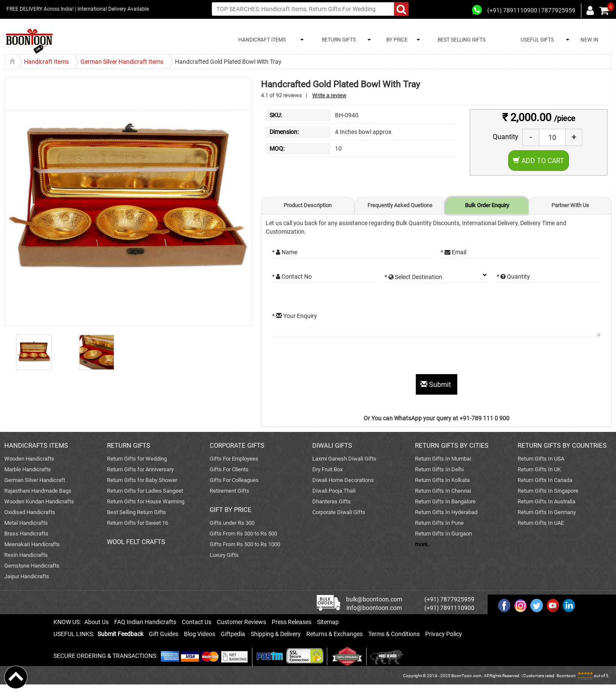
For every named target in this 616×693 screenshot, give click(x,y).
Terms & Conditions (394, 634)
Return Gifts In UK (539, 469)
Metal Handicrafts (26, 523)
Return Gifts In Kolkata (442, 480)
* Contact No (292, 277)
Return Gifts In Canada (545, 480)
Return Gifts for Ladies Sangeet (145, 491)
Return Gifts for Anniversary (140, 469)
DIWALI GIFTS (332, 446)
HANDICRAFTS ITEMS (36, 446)
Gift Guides (164, 634)
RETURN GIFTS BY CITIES (452, 446)
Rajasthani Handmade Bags (38, 491)
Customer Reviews (241, 622)
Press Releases (292, 622)
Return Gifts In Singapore (548, 491)
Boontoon (566, 676)
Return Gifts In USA (541, 459)
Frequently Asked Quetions (400, 205)
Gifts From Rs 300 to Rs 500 (243, 534)
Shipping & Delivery (276, 634)
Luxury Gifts (224, 555)
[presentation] (337, 357)
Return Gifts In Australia (546, 501)
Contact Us (197, 622)
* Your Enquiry (295, 316)
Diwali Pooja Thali (334, 491)
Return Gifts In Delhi (439, 469)
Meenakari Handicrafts (32, 544)
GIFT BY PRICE (231, 510)
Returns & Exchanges (335, 634)
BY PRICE (396, 40)
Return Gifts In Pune (439, 523)
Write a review (329, 95)
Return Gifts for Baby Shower (142, 480)
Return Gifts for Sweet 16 (138, 523)
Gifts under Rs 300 (232, 523)
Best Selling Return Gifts (136, 512)
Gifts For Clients (229, 469)
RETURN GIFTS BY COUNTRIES (562, 446)
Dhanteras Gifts (332, 501)
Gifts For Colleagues (234, 480)
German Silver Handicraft (35, 480)
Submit (437, 385)
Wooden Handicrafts (29, 459)
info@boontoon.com (374, 608)
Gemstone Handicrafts (32, 566)
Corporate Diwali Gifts (339, 512)
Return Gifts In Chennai (443, 491)
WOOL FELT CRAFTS (136, 542)
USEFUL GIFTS (536, 40)
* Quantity (513, 277)
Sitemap (328, 622)
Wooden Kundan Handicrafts (39, 501)
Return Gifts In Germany (547, 512)
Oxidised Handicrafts (30, 512)
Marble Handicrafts (28, 469)
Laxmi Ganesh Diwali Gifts (344, 459)
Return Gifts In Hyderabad (446, 512)
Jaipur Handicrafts (27, 576)
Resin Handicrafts (26, 555)
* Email (453, 252)
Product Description (308, 205)
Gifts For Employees (234, 459)
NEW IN (589, 40)
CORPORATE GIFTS (237, 446)
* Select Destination (413, 277)
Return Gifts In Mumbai (443, 459)
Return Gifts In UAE (541, 523)
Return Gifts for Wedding (137, 459)
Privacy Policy (444, 634)
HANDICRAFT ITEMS (261, 40)
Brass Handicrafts (26, 534)
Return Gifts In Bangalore (445, 501)
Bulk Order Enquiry (487, 205)
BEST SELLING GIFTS (462, 40)
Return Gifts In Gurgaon (443, 534)
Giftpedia (233, 634)
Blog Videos (200, 634)
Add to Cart (539, 161)
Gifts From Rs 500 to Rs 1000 (245, 544)
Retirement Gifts (230, 491)
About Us (96, 622)
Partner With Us (570, 205)
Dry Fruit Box (327, 469)
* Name (285, 252)
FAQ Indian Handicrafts (145, 622)
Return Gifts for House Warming (146, 501)
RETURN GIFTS (338, 40)
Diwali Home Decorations (343, 480)
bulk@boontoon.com (374, 599)
